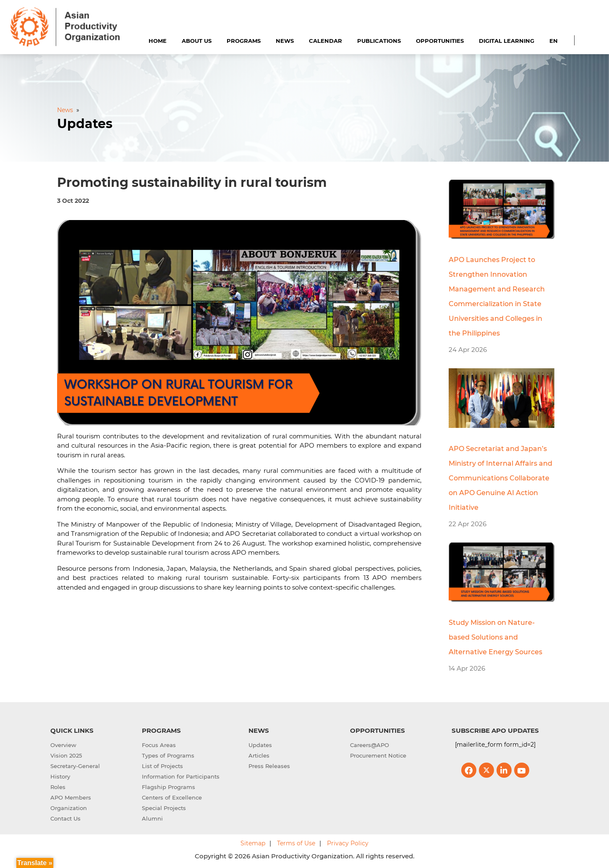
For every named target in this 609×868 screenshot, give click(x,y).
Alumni (152, 818)
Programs (244, 41)
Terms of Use (296, 843)
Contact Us (65, 818)
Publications (379, 41)
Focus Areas (159, 745)
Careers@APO (370, 745)
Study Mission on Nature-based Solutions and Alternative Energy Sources (495, 637)
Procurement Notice (378, 755)
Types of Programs (168, 755)
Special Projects (164, 808)
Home (158, 41)
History (60, 776)
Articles (259, 755)
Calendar (325, 41)
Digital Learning (507, 41)
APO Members (71, 797)
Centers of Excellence (172, 797)
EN (554, 41)
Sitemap (253, 843)
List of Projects (162, 766)
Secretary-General (75, 766)
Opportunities (440, 41)
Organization (69, 808)
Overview (63, 745)
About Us (197, 41)
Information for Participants (181, 776)
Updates (260, 745)
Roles (58, 787)
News (285, 41)
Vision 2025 (66, 755)
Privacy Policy (348, 843)
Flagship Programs (169, 787)
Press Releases (269, 766)
